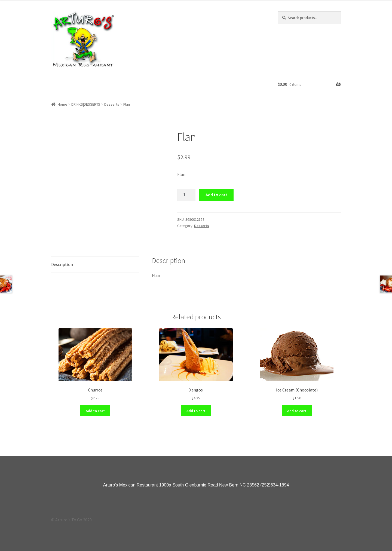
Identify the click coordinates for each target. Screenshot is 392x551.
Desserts (112, 104)
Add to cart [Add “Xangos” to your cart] (196, 411)
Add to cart (216, 195)
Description (62, 264)
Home (62, 104)
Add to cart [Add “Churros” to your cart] (95, 411)
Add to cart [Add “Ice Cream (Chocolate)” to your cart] (297, 411)
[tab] (95, 265)
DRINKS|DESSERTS (86, 104)
